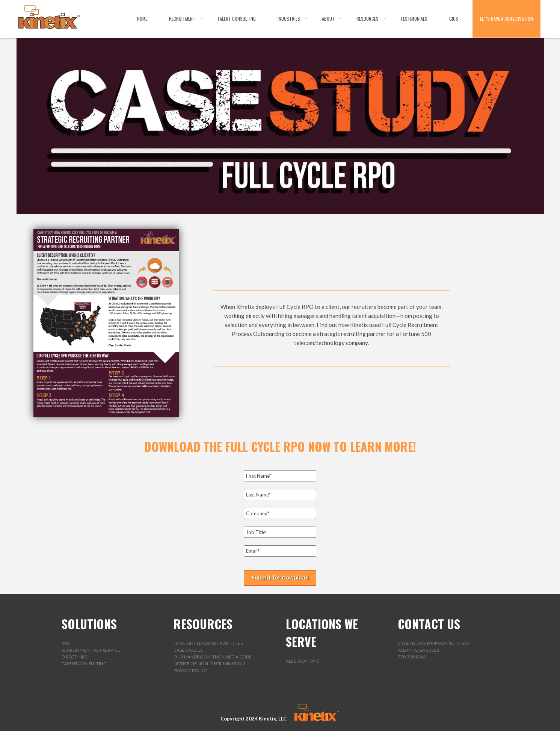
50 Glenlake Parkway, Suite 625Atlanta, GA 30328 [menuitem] (434, 647)
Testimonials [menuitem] (414, 19)
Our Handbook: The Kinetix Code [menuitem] (213, 657)
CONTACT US (429, 624)
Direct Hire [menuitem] (74, 657)
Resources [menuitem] (368, 19)
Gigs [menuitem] (454, 19)
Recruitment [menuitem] (182, 19)
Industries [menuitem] (289, 19)
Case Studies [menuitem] (188, 650)
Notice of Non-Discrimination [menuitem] (209, 664)
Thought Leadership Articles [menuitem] (208, 643)
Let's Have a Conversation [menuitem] (506, 19)
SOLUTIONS (89, 624)
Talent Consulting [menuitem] (236, 19)
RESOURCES (203, 624)
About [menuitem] (328, 19)
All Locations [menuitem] (302, 661)
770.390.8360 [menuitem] (412, 657)
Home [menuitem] (142, 19)
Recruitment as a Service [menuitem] (91, 650)
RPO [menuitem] (66, 643)
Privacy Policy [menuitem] (190, 670)
